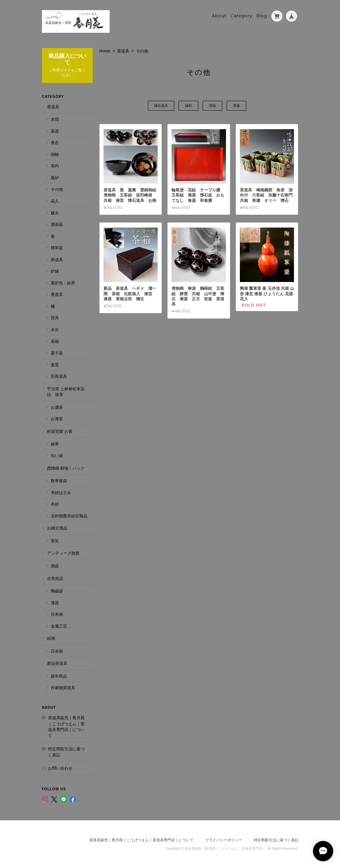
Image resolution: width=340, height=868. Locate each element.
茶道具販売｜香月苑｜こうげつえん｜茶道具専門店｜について (66, 727)
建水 (55, 213)
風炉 (55, 178)
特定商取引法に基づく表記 (66, 752)
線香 (55, 444)
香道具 (57, 294)
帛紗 (55, 504)
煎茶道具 (59, 376)
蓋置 (55, 365)
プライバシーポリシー (224, 840)
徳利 (188, 106)
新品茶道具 (57, 663)
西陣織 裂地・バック (66, 468)
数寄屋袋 (59, 481)
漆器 (55, 603)
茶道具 (123, 51)
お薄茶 (57, 419)
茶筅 (55, 541)
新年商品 (59, 676)
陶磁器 (57, 591)
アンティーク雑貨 (63, 553)
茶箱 (212, 106)
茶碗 (55, 341)
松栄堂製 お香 (60, 431)
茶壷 (236, 106)
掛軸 (55, 154)
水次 (55, 330)
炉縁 (55, 271)
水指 (55, 119)
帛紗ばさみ (61, 492)
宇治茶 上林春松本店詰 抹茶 (66, 392)
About (219, 16)
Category (241, 16)
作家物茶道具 (63, 688)
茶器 (55, 131)
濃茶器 (57, 224)
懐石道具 (161, 106)
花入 (55, 201)
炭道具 (57, 260)
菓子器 (57, 353)
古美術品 (55, 578)
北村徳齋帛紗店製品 (69, 516)
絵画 (51, 638)
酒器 (55, 566)
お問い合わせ (60, 768)
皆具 (55, 318)
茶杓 (55, 166)
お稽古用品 (57, 528)
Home (105, 51)
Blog (262, 16)
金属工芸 (59, 626)
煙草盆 (57, 248)
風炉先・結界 (63, 283)
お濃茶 (57, 407)
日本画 (57, 614)
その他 (57, 189)
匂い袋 (57, 456)
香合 (55, 143)
